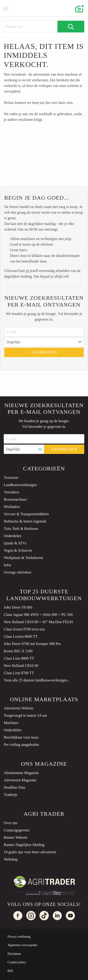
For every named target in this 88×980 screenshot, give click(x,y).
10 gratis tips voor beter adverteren (30, 852)
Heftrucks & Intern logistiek (25, 521)
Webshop (11, 859)
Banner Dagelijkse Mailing (24, 845)
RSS (10, 971)
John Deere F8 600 (18, 607)
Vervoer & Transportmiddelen (26, 514)
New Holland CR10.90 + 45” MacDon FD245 (38, 622)
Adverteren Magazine (20, 780)
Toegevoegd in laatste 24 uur (25, 715)
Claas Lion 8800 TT (19, 658)
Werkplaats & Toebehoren (23, 558)
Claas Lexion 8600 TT (21, 636)
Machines (11, 723)
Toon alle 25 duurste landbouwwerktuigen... (37, 680)
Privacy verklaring (19, 937)
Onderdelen (13, 536)
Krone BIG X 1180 (18, 651)
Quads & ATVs (15, 543)
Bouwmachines (15, 499)
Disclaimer (14, 954)
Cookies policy (17, 962)
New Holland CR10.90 (21, 666)
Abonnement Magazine (21, 773)
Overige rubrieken (17, 572)
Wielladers (12, 507)
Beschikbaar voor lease (21, 737)
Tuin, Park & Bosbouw (21, 529)
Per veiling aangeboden (21, 745)
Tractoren (11, 478)
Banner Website (16, 837)
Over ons (11, 823)
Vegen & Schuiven (18, 550)
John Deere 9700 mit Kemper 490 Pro (32, 644)
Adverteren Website (19, 708)
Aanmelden (44, 352)
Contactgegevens (17, 830)
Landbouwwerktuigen (20, 485)
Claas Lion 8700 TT (19, 673)
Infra (7, 565)
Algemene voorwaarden (22, 945)
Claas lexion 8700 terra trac (25, 629)
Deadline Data (15, 787)
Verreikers (11, 492)
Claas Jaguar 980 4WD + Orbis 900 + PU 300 (38, 615)
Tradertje (11, 795)
